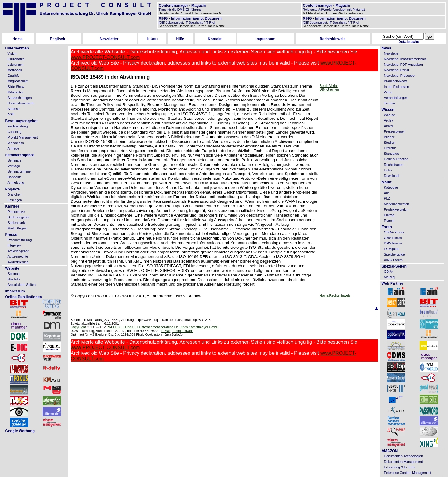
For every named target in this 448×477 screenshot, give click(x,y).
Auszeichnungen (20, 98)
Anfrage (13, 148)
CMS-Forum (393, 238)
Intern (152, 39)
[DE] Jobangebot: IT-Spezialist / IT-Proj (187, 22)
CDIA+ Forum (394, 232)
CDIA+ (389, 272)
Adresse (14, 109)
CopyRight (78, 327)
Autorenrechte (18, 256)
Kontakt (215, 39)
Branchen (15, 194)
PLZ (387, 198)
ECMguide (392, 249)
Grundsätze (16, 59)
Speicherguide (394, 254)
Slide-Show (16, 87)
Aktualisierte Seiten (22, 285)
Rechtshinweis (333, 39)
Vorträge (14, 166)
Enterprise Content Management (407, 473)
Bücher (389, 137)
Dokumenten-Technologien (403, 456)
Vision (12, 53)
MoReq (389, 277)
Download (391, 176)
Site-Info (14, 279)
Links (388, 170)
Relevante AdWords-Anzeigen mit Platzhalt (333, 10)
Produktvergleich (396, 209)
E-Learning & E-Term (399, 467)
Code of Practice (396, 159)
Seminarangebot (20, 155)
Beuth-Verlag (329, 86)
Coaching (15, 132)
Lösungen (15, 200)
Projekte (12, 189)
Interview (14, 245)
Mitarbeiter (15, 92)
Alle (387, 193)
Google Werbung (20, 431)
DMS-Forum (393, 243)
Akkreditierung (18, 262)
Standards (391, 154)
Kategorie (391, 187)
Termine (390, 103)
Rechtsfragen (393, 165)
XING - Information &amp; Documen (190, 18)
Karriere (12, 206)
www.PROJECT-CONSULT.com (105, 57)
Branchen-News (395, 81)
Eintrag (389, 215)
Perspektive (16, 212)
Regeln (389, 221)
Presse (11, 235)
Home (17, 39)
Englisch (57, 39)
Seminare (15, 160)
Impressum (265, 39)
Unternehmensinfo (21, 103)
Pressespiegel (394, 131)
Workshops (16, 143)
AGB (11, 114)
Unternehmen (17, 48)
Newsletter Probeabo (399, 76)
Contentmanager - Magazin (182, 6)
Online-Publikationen (24, 297)
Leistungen (16, 65)
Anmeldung (16, 182)
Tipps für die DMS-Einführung (180, 10)
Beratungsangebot (21, 121)
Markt (386, 182)
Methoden (15, 70)
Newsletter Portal (396, 70)
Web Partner (392, 283)
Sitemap (14, 274)
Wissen (388, 110)
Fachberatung (18, 126)
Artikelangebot (18, 251)
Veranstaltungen (396, 98)
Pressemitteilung (20, 240)
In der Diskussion (396, 87)
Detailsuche (409, 42)
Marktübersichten (396, 204)
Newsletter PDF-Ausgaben (403, 65)
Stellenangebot (19, 217)
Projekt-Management (23, 137)
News (386, 48)
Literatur (390, 148)
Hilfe (180, 39)
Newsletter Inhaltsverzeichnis (405, 59)
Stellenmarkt (17, 223)
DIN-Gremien (329, 89)
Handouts (15, 177)
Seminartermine (19, 171)
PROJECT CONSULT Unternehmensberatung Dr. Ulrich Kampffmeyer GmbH (162, 327)
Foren (386, 227)
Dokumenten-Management (403, 462)
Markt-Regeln (18, 228)
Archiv (388, 120)
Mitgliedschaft (18, 81)
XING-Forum (393, 260)
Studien (389, 143)
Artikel (388, 126)
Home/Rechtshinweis (335, 295)
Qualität (13, 76)
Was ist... (390, 115)
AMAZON (390, 451)
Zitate (388, 92)
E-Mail (166, 331)
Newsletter (109, 39)
